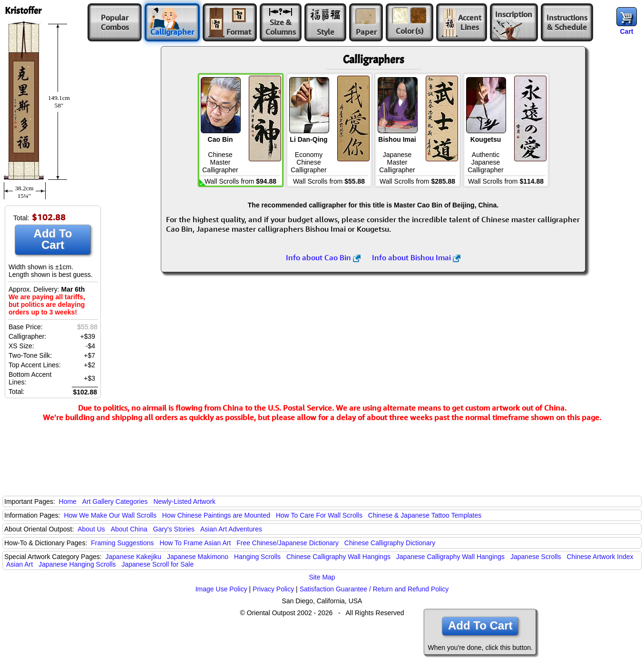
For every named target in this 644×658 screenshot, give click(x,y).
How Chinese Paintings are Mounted (216, 515)
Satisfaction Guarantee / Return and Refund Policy (374, 589)
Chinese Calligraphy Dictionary (390, 543)
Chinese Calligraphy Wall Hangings (338, 557)
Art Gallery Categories (115, 501)
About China (129, 529)
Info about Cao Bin (323, 257)
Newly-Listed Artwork (184, 501)
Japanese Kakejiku (134, 557)
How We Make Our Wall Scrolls (110, 515)
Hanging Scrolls (257, 557)
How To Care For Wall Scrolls (319, 515)
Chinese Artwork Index (600, 557)
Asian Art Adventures (231, 529)
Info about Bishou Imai (416, 257)
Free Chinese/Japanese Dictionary (288, 543)
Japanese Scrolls (536, 557)
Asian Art (20, 564)
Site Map (322, 577)
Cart (626, 31)
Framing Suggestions (122, 543)
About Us (91, 529)
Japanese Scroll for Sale (157, 564)
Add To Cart (53, 239)
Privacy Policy (273, 589)
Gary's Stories (174, 529)
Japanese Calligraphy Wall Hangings (450, 557)
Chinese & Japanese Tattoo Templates (425, 515)
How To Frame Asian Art (195, 543)
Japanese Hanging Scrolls (77, 564)
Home (68, 501)
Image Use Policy (221, 589)
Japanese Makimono (198, 557)
